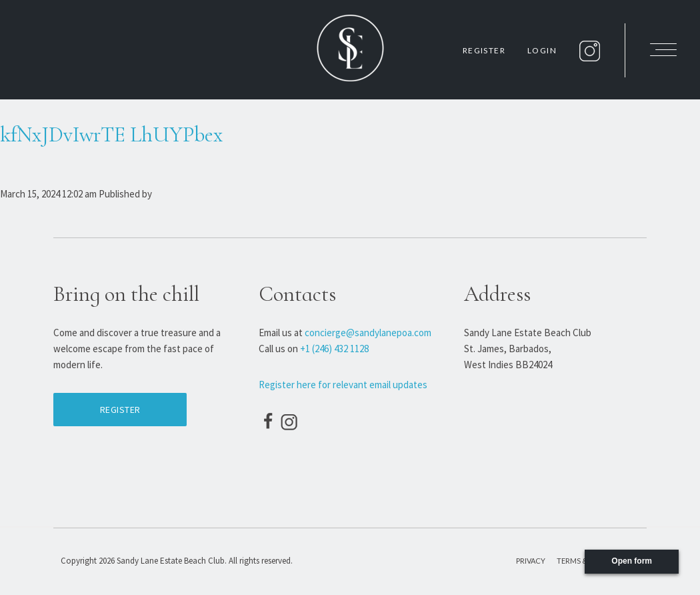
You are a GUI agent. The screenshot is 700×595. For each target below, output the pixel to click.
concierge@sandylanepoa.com (368, 333)
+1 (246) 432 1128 (334, 349)
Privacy (531, 561)
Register (484, 50)
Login (542, 50)
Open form (632, 561)
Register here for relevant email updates (343, 385)
